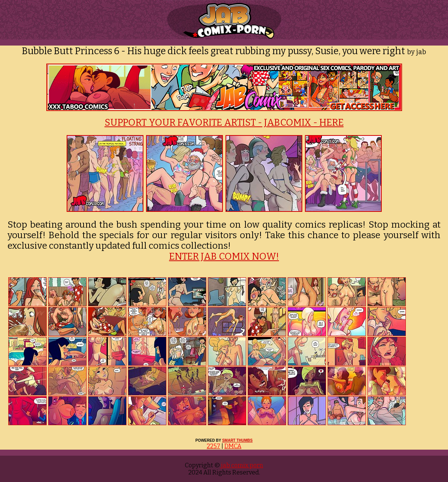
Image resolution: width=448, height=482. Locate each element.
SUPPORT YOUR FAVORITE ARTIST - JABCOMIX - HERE (224, 123)
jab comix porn (242, 465)
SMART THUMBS (237, 440)
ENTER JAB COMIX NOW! (224, 257)
